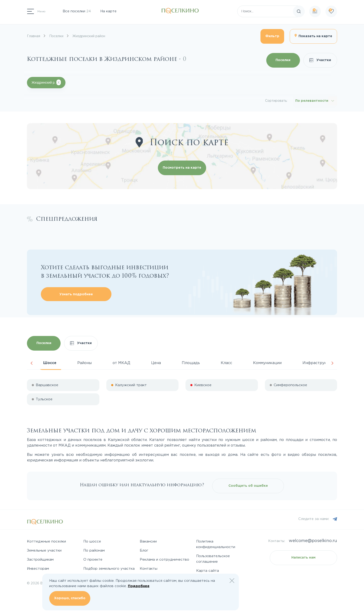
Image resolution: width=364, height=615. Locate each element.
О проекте (93, 560)
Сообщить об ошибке (248, 486)
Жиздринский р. (46, 82)
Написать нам (303, 558)
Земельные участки (44, 551)
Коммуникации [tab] (267, 363)
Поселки (283, 60)
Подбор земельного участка (109, 569)
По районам (94, 551)
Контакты (149, 569)
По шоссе (92, 541)
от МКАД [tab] (121, 363)
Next (332, 363)
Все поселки (77, 11)
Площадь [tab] (191, 363)
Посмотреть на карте (182, 168)
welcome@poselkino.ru (313, 541)
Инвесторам (38, 569)
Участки (320, 60)
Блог (144, 551)
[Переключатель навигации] (36, 11)
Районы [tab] (84, 363)
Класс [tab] (226, 363)
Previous (32, 363)
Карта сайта (208, 571)
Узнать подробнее (76, 294)
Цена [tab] (156, 363)
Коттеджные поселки (46, 541)
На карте (108, 11)
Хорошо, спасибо (70, 598)
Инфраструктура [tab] (319, 363)
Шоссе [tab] (50, 363)
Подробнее (139, 586)
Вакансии (148, 541)
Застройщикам (40, 560)
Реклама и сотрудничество (164, 560)
